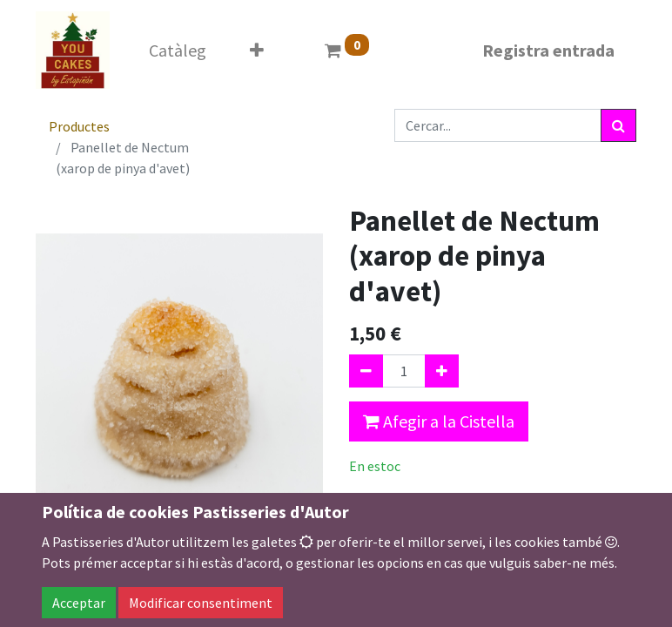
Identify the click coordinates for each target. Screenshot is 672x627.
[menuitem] (178, 51)
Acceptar (79, 603)
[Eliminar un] (366, 371)
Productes (79, 126)
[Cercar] (618, 125)
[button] (257, 51)
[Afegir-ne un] (442, 371)
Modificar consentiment (201, 603)
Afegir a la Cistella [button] (439, 421)
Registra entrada (548, 50)
